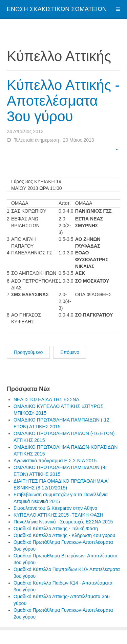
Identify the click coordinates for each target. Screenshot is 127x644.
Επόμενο (70, 352)
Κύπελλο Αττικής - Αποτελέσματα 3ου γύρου (63, 101)
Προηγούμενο (28, 352)
